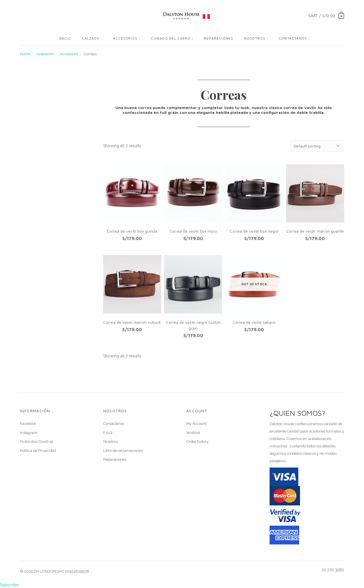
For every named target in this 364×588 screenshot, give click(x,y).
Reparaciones (115, 459)
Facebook (28, 424)
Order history (197, 441)
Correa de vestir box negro (254, 231)
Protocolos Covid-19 (37, 441)
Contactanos (293, 38)
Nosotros (255, 38)
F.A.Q (108, 433)
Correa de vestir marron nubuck (132, 322)
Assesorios (45, 54)
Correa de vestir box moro (193, 231)
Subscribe (9, 585)
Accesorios (125, 38)
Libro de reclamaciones (123, 451)
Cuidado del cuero (170, 38)
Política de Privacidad (38, 451)
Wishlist (193, 433)
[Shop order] (317, 146)
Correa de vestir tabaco (254, 322)
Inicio (65, 38)
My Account (196, 424)
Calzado (91, 38)
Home (25, 54)
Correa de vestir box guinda (132, 231)
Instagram (29, 433)
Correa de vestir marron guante (315, 231)
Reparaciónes (219, 38)
